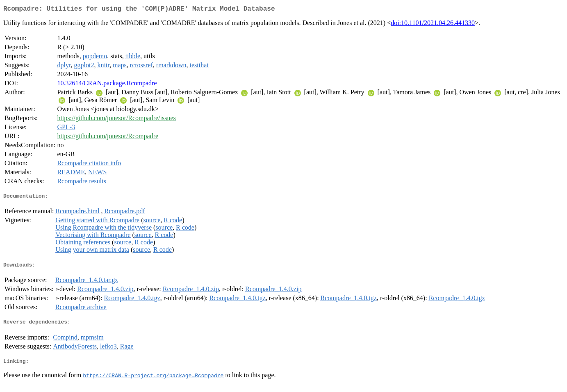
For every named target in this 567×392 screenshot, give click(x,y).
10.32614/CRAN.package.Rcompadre (107, 85)
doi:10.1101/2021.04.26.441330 (433, 24)
